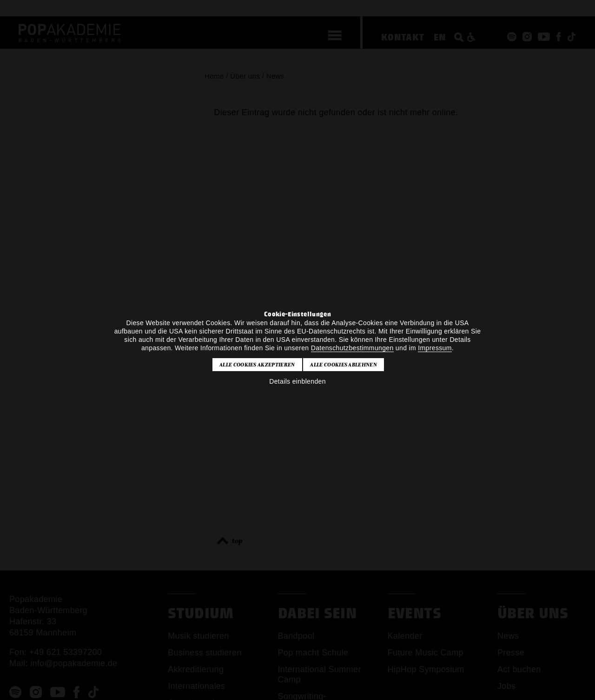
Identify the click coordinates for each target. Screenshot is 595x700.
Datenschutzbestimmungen (352, 348)
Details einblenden (297, 381)
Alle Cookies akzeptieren (257, 365)
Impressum (435, 348)
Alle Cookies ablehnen (344, 365)
